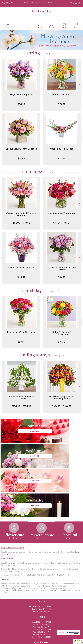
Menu (8, 27)
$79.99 (62, 158)
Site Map (50, 642)
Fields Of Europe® (62, 95)
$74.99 (62, 104)
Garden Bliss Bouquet (62, 149)
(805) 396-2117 (11, 3)
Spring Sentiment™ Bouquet (21, 149)
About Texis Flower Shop (12, 498)
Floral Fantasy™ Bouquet (62, 213)
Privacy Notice (21, 642)
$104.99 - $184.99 (62, 406)
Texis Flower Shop (42, 11)
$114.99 (21, 277)
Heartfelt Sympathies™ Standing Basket (62, 398)
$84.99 (21, 104)
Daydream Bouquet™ (21, 95)
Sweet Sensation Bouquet (21, 268)
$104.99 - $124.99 (21, 406)
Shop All (50, 53)
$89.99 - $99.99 (21, 223)
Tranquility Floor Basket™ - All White (21, 398)
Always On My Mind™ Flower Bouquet (21, 214)
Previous (3, 85)
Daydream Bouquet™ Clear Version (62, 269)
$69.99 (21, 342)
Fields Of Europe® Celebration (62, 333)
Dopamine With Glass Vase (21, 332)
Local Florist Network (36, 642)
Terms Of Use (8, 642)
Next (80, 85)
